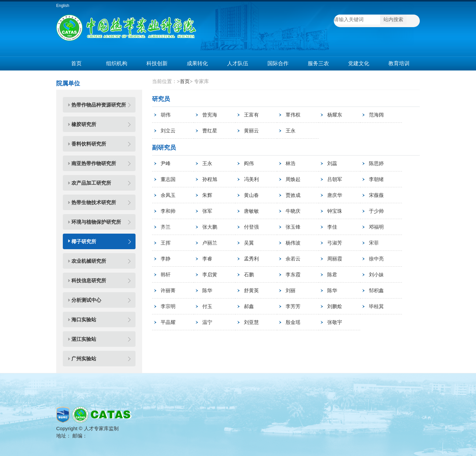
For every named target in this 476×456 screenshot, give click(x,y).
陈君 (332, 274)
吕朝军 (335, 179)
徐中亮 (376, 259)
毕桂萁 (376, 306)
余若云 (293, 259)
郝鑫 (249, 306)
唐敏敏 (251, 211)
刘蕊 (332, 163)
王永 (291, 131)
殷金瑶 (293, 322)
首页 (76, 63)
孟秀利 (251, 259)
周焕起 (293, 179)
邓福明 (376, 227)
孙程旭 (210, 179)
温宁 (207, 322)
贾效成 (293, 195)
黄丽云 (251, 131)
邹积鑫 (376, 290)
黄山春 (251, 195)
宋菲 (374, 243)
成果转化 (197, 63)
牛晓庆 (293, 211)
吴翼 (249, 243)
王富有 (251, 115)
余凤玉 (168, 195)
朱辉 (207, 195)
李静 (166, 259)
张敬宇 (335, 322)
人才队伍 (238, 63)
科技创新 (157, 63)
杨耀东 (335, 115)
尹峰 (166, 163)
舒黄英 (251, 290)
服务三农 (318, 63)
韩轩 (166, 274)
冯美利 (251, 179)
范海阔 (376, 115)
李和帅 (168, 211)
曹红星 (210, 131)
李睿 (207, 259)
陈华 (207, 290)
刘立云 (168, 131)
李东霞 (293, 274)
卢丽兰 (210, 243)
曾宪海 (210, 115)
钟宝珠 (335, 211)
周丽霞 (335, 259)
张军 (207, 211)
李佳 (332, 227)
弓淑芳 (335, 243)
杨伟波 (293, 243)
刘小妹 (376, 274)
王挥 (166, 243)
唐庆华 (335, 195)
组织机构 (117, 63)
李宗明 (168, 306)
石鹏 (249, 274)
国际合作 (278, 63)
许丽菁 (168, 290)
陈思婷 (376, 163)
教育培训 (399, 63)
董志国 (168, 179)
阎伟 (249, 163)
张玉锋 (293, 227)
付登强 (251, 227)
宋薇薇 (376, 195)
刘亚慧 (251, 322)
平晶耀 (168, 322)
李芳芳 (293, 306)
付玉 (207, 306)
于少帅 (376, 211)
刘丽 (291, 290)
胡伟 (166, 115)
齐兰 (166, 227)
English (63, 6)
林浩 (291, 163)
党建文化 (359, 63)
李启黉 (210, 274)
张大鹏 (210, 227)
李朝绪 (376, 179)
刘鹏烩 (335, 306)
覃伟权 (293, 115)
